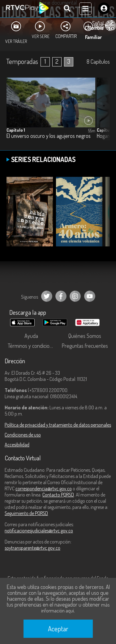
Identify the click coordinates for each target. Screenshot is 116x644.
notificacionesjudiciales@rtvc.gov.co (39, 531)
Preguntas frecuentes (85, 346)
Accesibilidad (17, 445)
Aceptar (58, 629)
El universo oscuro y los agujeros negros (49, 136)
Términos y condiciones (32, 346)
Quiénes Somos (85, 336)
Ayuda (31, 336)
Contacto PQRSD (58, 495)
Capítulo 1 (16, 130)
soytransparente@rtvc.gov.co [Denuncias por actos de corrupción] (32, 548)
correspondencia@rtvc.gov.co (44, 488)
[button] (102, 113)
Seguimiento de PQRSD (26, 513)
